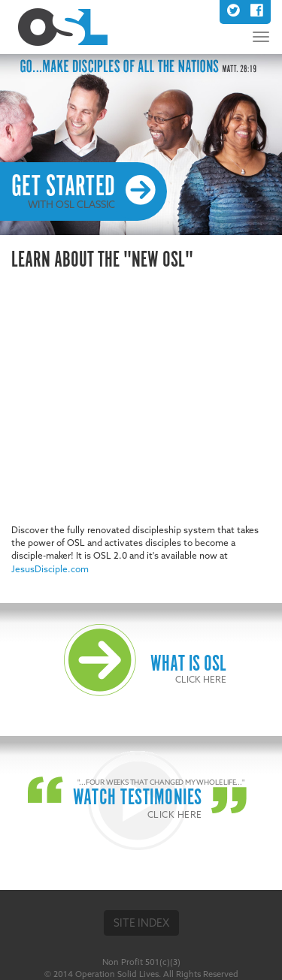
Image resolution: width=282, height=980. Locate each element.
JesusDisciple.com (50, 569)
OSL (63, 27)
